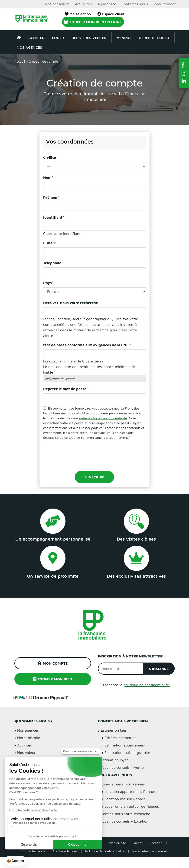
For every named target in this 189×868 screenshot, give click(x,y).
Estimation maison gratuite (127, 753)
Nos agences (29, 47)
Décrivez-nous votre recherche (71, 303)
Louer (58, 38)
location (156, 843)
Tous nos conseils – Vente (122, 767)
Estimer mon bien (53, 679)
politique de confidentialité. (147, 685)
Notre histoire (29, 738)
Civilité (50, 157)
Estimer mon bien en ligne (93, 22)
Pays (48, 283)
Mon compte (53, 663)
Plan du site (117, 843)
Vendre (124, 38)
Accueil (20, 61)
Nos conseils (55, 4)
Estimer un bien (114, 730)
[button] (184, 65)
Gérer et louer (154, 38)
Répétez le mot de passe (66, 389)
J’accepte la (137, 685)
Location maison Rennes (125, 799)
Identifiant (54, 217)
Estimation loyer (114, 760)
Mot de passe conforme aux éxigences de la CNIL (87, 345)
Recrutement (165, 4)
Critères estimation (121, 738)
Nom (48, 177)
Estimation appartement (125, 745)
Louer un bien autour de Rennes (132, 806)
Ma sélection (78, 14)
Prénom (51, 197)
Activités (24, 745)
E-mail (50, 243)
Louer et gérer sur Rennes (123, 784)
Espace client (111, 14)
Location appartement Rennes (130, 791)
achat (138, 843)
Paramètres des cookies (150, 851)
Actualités (83, 4)
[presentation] (78, 458)
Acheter (36, 38)
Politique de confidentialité (105, 851)
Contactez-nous (135, 4)
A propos (105, 4)
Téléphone (53, 263)
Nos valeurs (27, 753)
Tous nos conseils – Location (125, 821)
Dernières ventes (89, 38)
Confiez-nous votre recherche (125, 814)
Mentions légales (65, 851)
